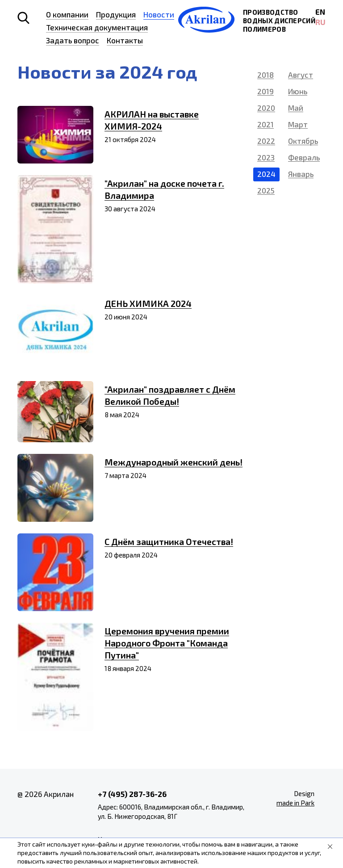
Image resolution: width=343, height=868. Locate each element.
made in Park (295, 803)
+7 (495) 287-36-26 (132, 794)
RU (320, 22)
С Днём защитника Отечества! (169, 541)
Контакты (125, 40)
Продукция (116, 14)
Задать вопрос (73, 40)
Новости (159, 14)
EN (320, 12)
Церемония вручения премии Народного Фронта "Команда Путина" (167, 643)
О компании (67, 14)
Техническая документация (97, 27)
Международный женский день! (174, 462)
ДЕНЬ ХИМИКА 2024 (148, 303)
